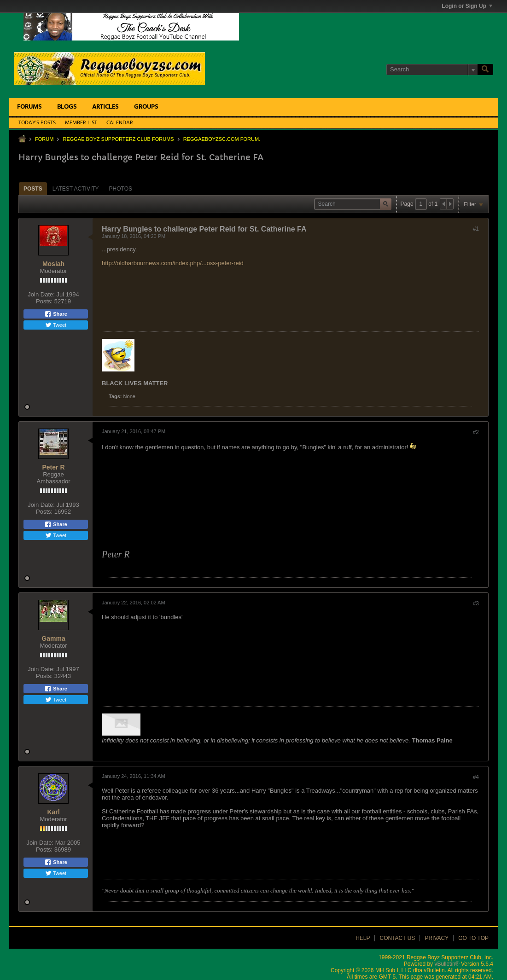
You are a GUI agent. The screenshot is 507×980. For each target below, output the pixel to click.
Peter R (53, 467)
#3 (476, 603)
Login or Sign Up (467, 6)
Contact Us (397, 938)
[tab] (33, 188)
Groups (146, 107)
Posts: (44, 301)
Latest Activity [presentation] (76, 189)
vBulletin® (447, 964)
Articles (105, 107)
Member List (81, 123)
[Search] (432, 70)
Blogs (67, 107)
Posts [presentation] (33, 189)
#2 (476, 432)
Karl (53, 812)
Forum (44, 139)
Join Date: (41, 294)
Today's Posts (37, 123)
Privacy (437, 938)
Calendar (120, 123)
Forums (29, 107)
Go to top (473, 938)
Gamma (53, 638)
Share (56, 314)
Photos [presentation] (121, 189)
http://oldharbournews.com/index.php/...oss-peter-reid (173, 263)
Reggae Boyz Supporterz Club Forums (118, 139)
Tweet (56, 325)
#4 (476, 777)
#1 (476, 229)
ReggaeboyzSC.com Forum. (222, 139)
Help (363, 938)
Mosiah (53, 264)
